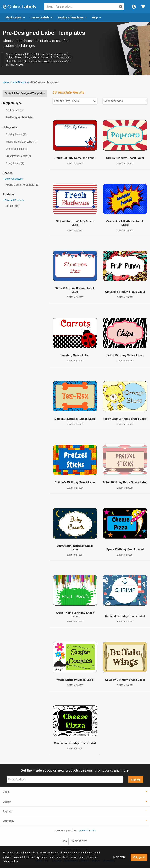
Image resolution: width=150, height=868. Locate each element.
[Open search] (121, 7)
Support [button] (8, 811)
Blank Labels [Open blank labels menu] (15, 17)
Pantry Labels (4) (15, 163)
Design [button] (7, 802)
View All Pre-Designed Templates (25, 93)
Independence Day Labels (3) (21, 142)
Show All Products (13, 200)
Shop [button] (6, 792)
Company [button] (9, 821)
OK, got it (139, 857)
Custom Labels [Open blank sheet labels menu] (42, 17)
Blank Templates (14, 110)
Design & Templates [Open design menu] (72, 17)
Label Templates (20, 82)
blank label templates (17, 61)
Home (6, 82)
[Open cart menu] (143, 7)
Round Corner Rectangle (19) (22, 185)
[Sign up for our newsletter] (65, 779)
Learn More (119, 857)
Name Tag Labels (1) (17, 149)
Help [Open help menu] (97, 17)
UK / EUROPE (79, 841)
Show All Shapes (13, 179)
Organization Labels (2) (18, 156)
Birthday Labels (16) (16, 134)
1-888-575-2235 (87, 830)
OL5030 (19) (12, 206)
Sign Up (136, 780)
